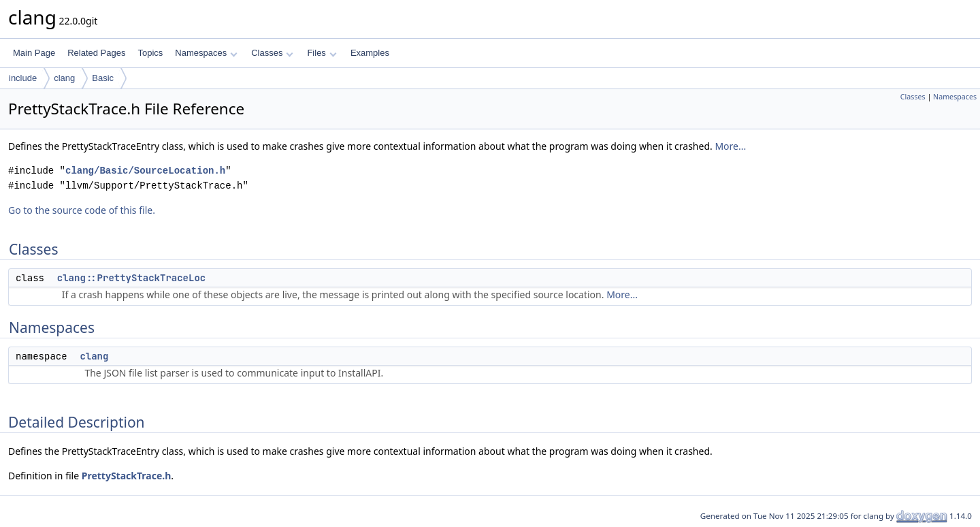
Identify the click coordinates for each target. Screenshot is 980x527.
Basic (103, 78)
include (23, 78)
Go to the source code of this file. (82, 210)
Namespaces (206, 53)
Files (322, 53)
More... (730, 146)
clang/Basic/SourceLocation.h (145, 171)
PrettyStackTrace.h (127, 476)
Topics (150, 53)
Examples (370, 53)
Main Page (34, 53)
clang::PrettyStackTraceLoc (131, 278)
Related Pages (96, 53)
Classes (272, 53)
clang (64, 78)
